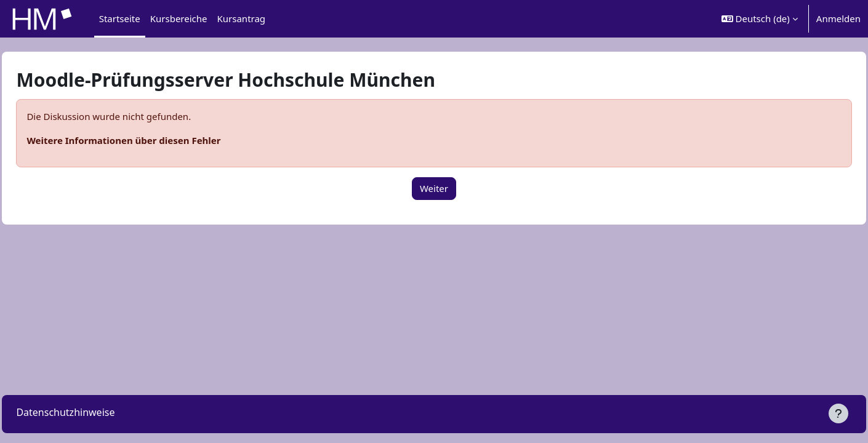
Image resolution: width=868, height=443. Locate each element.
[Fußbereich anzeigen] (838, 413)
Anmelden (838, 18)
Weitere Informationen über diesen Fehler (151, 140)
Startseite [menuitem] (120, 18)
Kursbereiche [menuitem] (179, 18)
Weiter (434, 188)
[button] (760, 19)
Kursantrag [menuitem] (242, 18)
